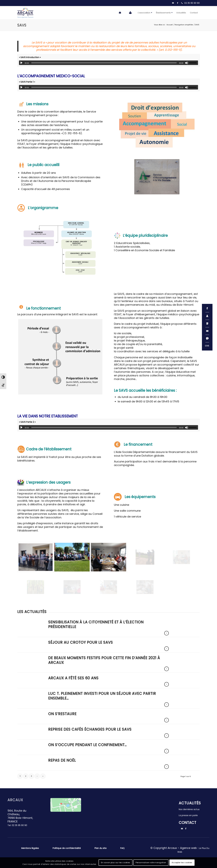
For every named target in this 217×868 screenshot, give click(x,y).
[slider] (104, 63)
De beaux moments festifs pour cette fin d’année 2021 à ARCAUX (104, 660)
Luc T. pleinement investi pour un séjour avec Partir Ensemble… (102, 696)
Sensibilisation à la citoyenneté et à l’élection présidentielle (96, 624)
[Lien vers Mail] (173, 3)
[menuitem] (120, 13)
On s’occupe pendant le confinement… (87, 745)
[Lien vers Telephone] (190, 3)
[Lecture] (21, 63)
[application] (108, 63)
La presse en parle (188, 815)
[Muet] (187, 63)
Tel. (17, 825)
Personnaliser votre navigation (151, 863)
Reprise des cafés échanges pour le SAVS (90, 729)
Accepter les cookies (182, 863)
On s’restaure (62, 714)
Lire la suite (167, 633)
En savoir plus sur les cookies (116, 863)
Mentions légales (30, 848)
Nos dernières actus (189, 809)
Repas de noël (62, 760)
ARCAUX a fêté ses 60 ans (73, 678)
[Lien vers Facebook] (178, 3)
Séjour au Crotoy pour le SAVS (81, 642)
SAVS (22, 25)
